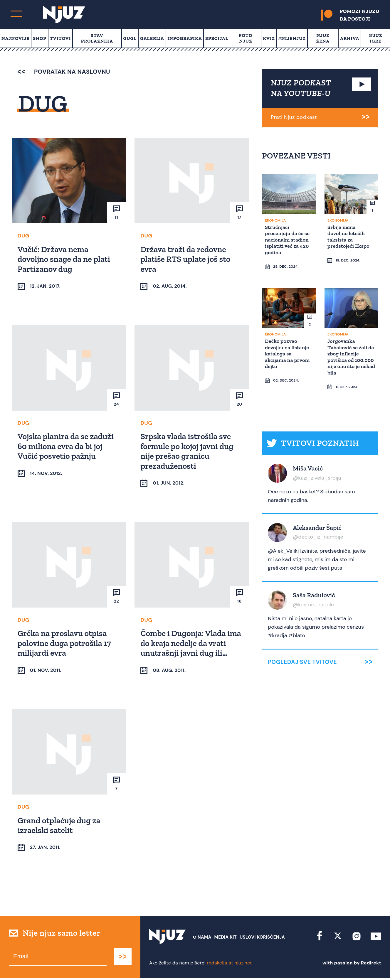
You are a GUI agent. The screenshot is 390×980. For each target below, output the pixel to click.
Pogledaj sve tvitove (302, 639)
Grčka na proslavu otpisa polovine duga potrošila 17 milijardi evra (65, 644)
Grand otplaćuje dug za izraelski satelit (60, 826)
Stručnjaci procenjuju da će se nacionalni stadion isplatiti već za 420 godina (288, 239)
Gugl (130, 38)
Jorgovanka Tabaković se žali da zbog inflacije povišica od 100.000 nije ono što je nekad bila (348, 345)
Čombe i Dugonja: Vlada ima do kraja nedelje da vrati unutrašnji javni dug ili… (191, 644)
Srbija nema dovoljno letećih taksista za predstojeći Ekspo (349, 236)
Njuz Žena (323, 38)
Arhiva (350, 38)
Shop (40, 38)
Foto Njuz (246, 38)
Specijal (217, 38)
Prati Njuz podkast (294, 117)
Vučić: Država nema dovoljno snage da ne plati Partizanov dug (65, 259)
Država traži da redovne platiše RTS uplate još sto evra (186, 259)
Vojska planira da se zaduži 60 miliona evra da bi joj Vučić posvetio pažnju (67, 446)
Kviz (269, 38)
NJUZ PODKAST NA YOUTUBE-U (301, 88)
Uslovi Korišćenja (262, 939)
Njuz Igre (376, 38)
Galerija (152, 38)
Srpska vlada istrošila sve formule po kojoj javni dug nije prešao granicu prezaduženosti (188, 451)
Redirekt (371, 965)
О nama (202, 939)
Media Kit (226, 939)
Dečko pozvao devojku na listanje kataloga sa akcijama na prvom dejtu (288, 342)
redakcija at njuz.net (229, 965)
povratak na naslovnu (64, 72)
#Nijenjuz (292, 38)
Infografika (185, 38)
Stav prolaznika (97, 38)
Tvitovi (60, 38)
